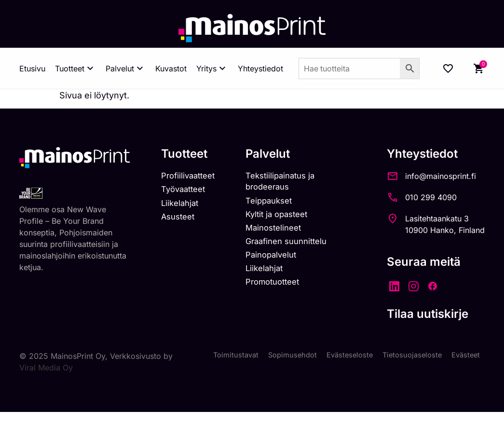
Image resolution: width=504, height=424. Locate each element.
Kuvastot (171, 68)
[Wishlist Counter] (448, 68)
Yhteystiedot (260, 68)
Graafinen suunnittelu (293, 247)
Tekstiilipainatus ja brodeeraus (286, 182)
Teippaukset (274, 203)
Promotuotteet (279, 291)
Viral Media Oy (58, 368)
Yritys (212, 68)
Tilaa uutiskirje (428, 314)
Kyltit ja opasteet (282, 218)
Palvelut (126, 68)
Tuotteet (75, 68)
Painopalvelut (276, 262)
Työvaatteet (183, 191)
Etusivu (32, 68)
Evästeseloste (342, 356)
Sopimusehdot (281, 356)
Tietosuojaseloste (408, 356)
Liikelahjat (178, 206)
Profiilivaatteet (188, 176)
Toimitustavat (221, 356)
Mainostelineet (279, 232)
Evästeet (464, 356)
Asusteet (177, 220)
